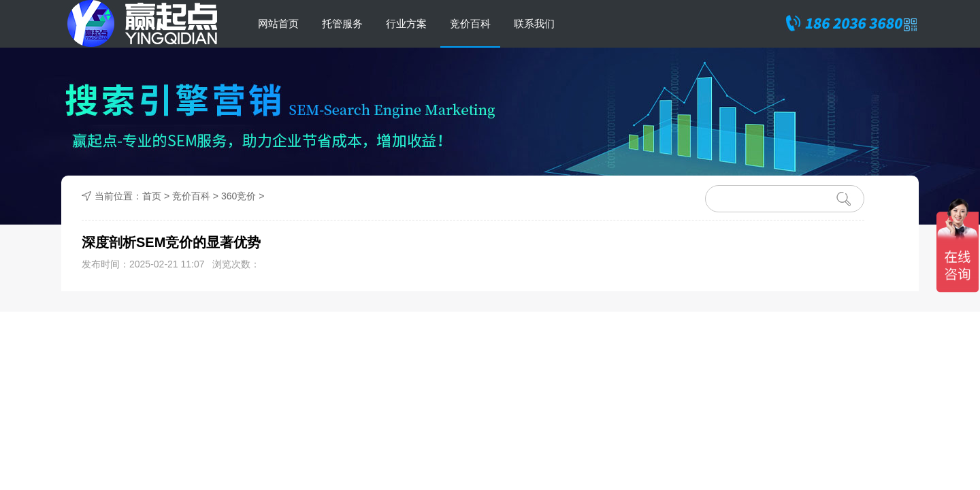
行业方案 (406, 23)
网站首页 (278, 23)
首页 (152, 196)
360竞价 (239, 196)
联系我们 (534, 23)
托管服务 (342, 23)
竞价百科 (470, 23)
